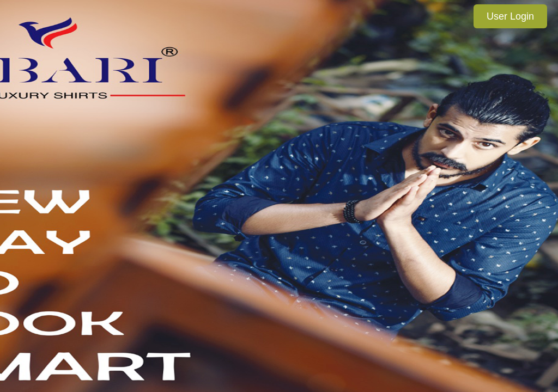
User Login (510, 16)
